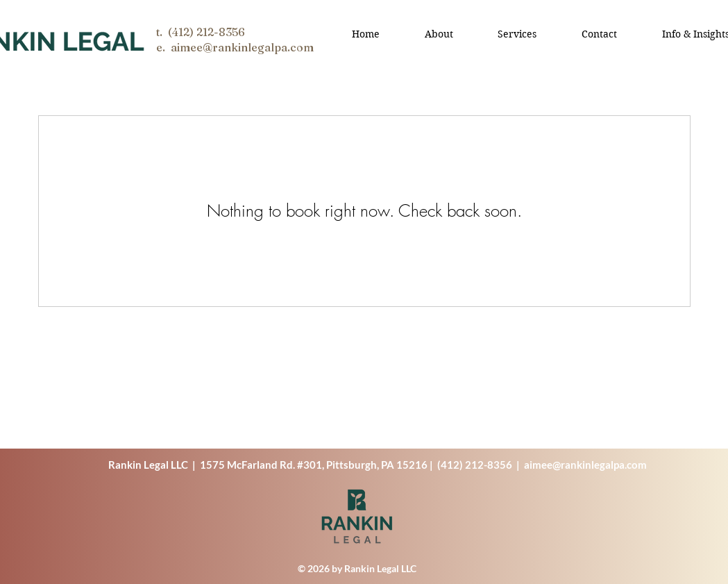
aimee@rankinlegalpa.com (585, 465)
